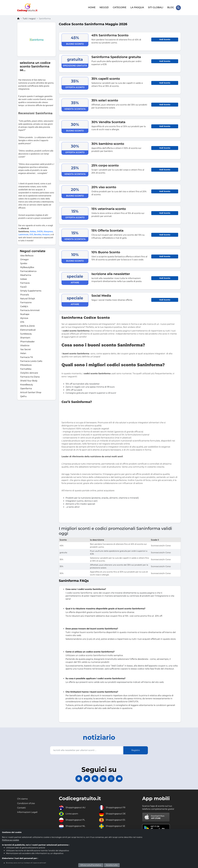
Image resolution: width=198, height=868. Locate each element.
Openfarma (26, 388)
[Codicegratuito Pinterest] (103, 778)
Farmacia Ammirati (30, 310)
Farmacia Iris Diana (30, 376)
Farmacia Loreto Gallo (31, 361)
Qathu (23, 396)
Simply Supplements (31, 290)
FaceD (23, 286)
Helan (23, 353)
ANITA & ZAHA (27, 325)
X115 (22, 321)
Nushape (25, 314)
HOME (92, 7)
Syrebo (24, 263)
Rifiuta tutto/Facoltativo (91, 865)
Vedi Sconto (165, 39)
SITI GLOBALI (155, 7)
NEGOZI (104, 7)
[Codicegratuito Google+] (77, 778)
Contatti (22, 808)
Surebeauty (26, 333)
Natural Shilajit (28, 298)
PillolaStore (26, 364)
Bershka (38, 234)
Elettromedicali (28, 329)
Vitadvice (25, 345)
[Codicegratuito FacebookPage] (95, 778)
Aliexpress (48, 231)
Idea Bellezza (27, 255)
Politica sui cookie (10, 840)
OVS (31, 234)
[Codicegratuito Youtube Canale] (121, 778)
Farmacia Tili (27, 357)
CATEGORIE (119, 7)
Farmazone (26, 302)
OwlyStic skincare (29, 372)
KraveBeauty (27, 384)
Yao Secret (26, 349)
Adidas (33, 231)
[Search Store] (178, 7)
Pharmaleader (27, 341)
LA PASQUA (137, 7)
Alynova (24, 318)
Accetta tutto (112, 865)
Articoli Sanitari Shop (31, 392)
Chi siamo (23, 799)
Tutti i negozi (29, 18)
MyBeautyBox (27, 267)
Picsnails (25, 294)
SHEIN (40, 231)
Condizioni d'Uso (27, 804)
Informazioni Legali (28, 813)
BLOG (170, 7)
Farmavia (25, 282)
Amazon (46, 234)
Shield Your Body (29, 380)
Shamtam (25, 337)
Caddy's (24, 306)
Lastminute (23, 234)
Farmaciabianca (28, 271)
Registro (136, 750)
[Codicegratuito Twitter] (86, 778)
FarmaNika (26, 368)
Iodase (24, 278)
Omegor (24, 259)
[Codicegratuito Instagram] (112, 778)
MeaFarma (26, 275)
